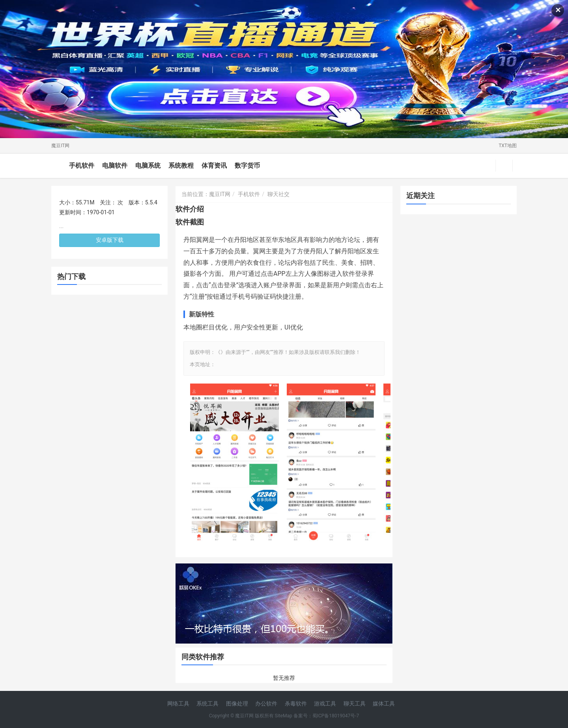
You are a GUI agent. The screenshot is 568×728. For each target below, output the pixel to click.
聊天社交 (278, 194)
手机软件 (82, 166)
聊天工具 (355, 704)
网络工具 (178, 704)
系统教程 (181, 166)
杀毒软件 (296, 704)
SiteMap (284, 716)
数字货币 (247, 166)
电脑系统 (148, 166)
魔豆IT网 (60, 146)
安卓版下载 (110, 240)
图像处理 (237, 704)
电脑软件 (115, 166)
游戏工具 (325, 704)
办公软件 (266, 704)
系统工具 (207, 704)
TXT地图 (508, 146)
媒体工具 (384, 704)
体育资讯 (214, 166)
